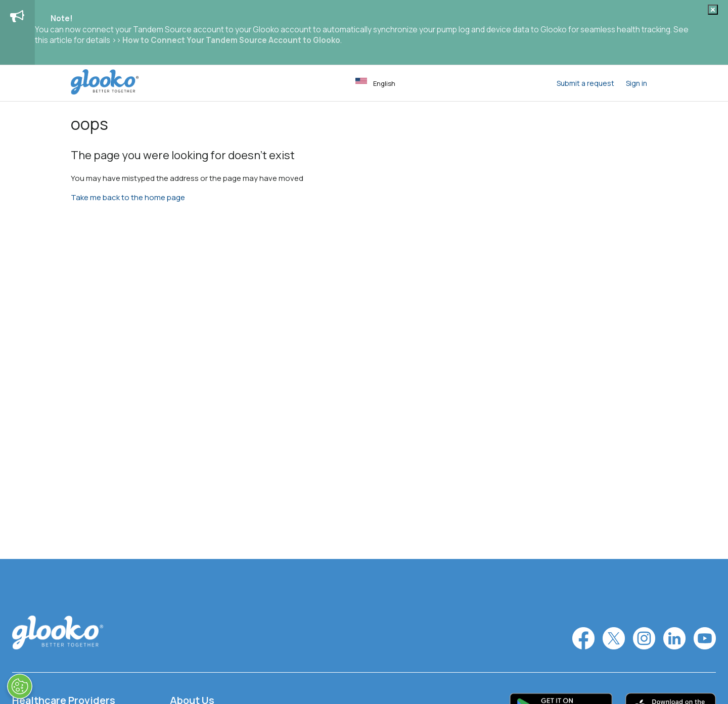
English (375, 83)
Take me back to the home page (128, 197)
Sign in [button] (636, 83)
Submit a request (585, 83)
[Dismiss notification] (713, 10)
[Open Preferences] (20, 686)
